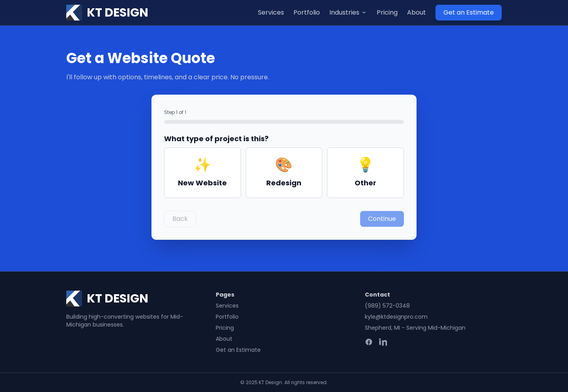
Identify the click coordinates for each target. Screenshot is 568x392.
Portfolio (307, 12)
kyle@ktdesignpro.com (396, 317)
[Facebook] (369, 342)
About (417, 12)
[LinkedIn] (383, 342)
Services (271, 12)
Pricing (387, 12)
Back (180, 219)
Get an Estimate (469, 12)
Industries (348, 12)
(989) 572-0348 (387, 306)
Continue (382, 219)
